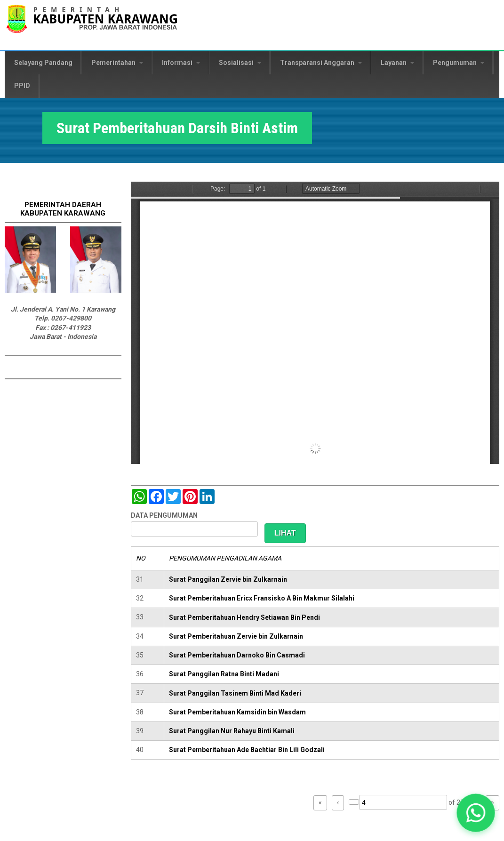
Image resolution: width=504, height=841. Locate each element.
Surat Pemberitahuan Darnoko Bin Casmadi (237, 655)
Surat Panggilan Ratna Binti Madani (224, 674)
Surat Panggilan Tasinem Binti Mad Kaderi (235, 693)
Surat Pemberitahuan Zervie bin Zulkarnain (236, 636)
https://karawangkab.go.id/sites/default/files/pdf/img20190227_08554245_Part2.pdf (315, 323)
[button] (476, 813)
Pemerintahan (117, 63)
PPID (22, 86)
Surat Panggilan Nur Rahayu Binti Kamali (232, 731)
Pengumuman (459, 63)
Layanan (397, 63)
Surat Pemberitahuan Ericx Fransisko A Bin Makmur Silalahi (262, 598)
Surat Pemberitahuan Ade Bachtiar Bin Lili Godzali (247, 750)
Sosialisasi (240, 63)
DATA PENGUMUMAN (164, 515)
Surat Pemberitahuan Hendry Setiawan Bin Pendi (244, 617)
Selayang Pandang (43, 63)
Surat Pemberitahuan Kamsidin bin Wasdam (237, 712)
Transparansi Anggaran (321, 63)
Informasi (181, 63)
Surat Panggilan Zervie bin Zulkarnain (228, 579)
